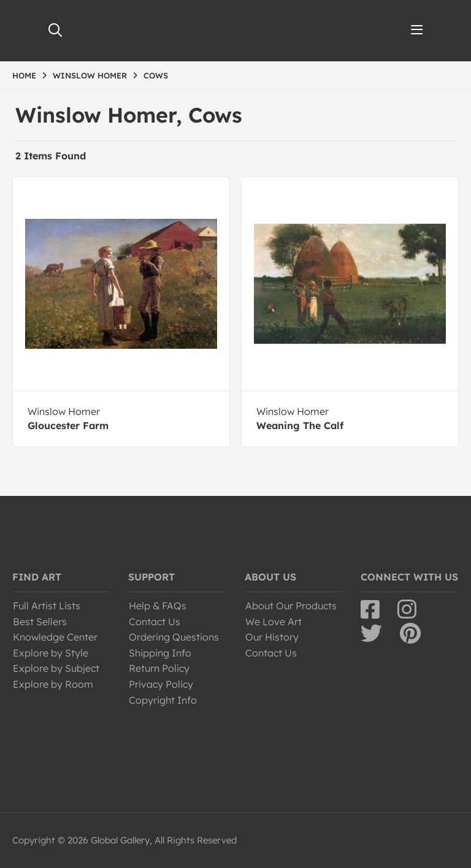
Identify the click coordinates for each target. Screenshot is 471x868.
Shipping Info (160, 653)
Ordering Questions (174, 637)
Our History (272, 637)
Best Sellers (40, 622)
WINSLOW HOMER (90, 75)
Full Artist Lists (47, 606)
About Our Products (291, 606)
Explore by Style (51, 653)
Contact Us (155, 622)
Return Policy (159, 668)
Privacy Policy (161, 684)
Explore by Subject (56, 668)
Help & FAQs (158, 606)
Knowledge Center (55, 637)
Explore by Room (53, 684)
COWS (156, 75)
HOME (24, 75)
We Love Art (274, 622)
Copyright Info (163, 700)
